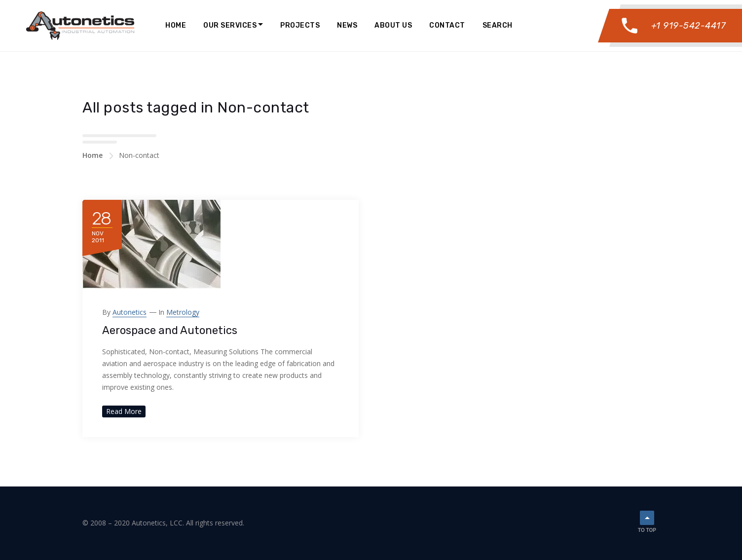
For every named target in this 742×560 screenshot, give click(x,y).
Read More (124, 411)
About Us (393, 25)
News (347, 25)
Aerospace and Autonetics (170, 330)
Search (498, 25)
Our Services (230, 25)
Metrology (183, 312)
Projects (300, 25)
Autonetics (130, 312)
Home (176, 25)
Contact (447, 25)
